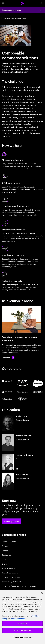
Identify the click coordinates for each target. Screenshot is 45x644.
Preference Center (9, 541)
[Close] (42, 593)
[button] (12, 521)
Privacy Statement (9, 568)
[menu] (3, 3)
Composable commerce (12, 10)
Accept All (22, 623)
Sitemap (5, 564)
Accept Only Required (22, 630)
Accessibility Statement (11, 582)
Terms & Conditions (10, 573)
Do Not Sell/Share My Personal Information (19, 586)
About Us (6, 550)
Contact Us (6, 555)
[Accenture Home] (23, 3)
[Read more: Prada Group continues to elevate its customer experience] (8, 358)
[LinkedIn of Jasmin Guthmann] (17, 469)
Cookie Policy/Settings (11, 577)
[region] (22, 617)
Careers (5, 546)
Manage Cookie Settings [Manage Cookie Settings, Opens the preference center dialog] (22, 637)
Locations (6, 559)
